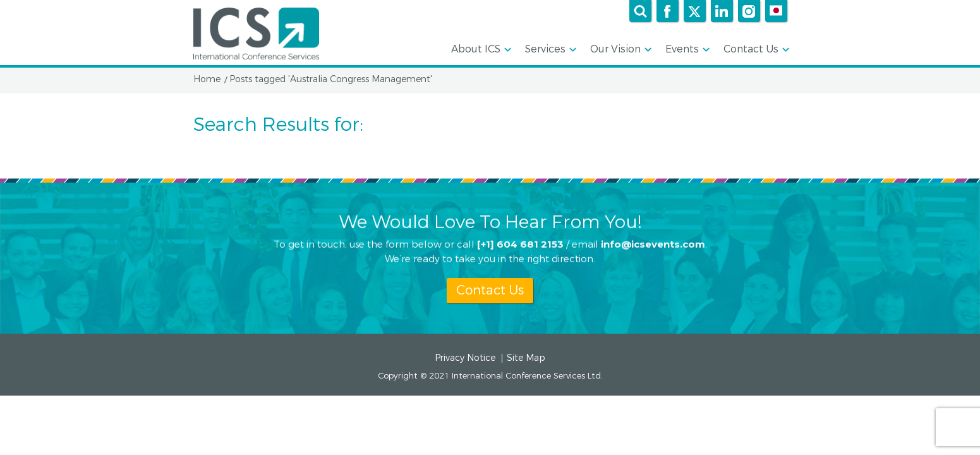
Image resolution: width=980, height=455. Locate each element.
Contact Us (755, 50)
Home (207, 80)
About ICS (480, 50)
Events (687, 50)
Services (550, 50)
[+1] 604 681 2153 (520, 244)
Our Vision (620, 50)
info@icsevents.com (653, 244)
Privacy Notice (465, 358)
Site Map (526, 358)
